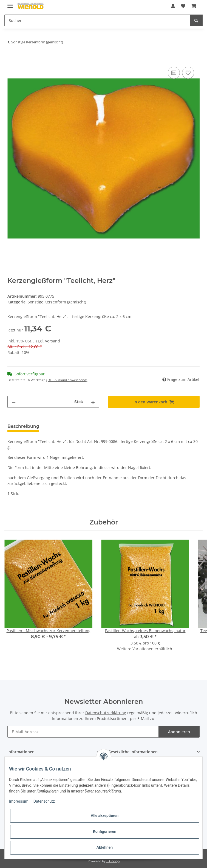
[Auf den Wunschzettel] (188, 73)
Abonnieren (179, 732)
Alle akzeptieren (105, 816)
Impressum (19, 801)
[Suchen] (97, 20)
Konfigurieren (105, 831)
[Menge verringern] (14, 402)
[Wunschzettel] (183, 6)
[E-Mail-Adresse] (83, 732)
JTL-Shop (113, 861)
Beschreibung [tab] (23, 426)
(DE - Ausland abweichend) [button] (67, 380)
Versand (53, 341)
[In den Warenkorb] (12, 59)
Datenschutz (44, 801)
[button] (173, 6)
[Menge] (45, 402)
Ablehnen (105, 847)
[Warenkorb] (194, 6)
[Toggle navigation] (10, 3)
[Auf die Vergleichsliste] (174, 73)
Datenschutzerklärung (106, 713)
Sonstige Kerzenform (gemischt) (57, 302)
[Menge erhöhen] (93, 402)
